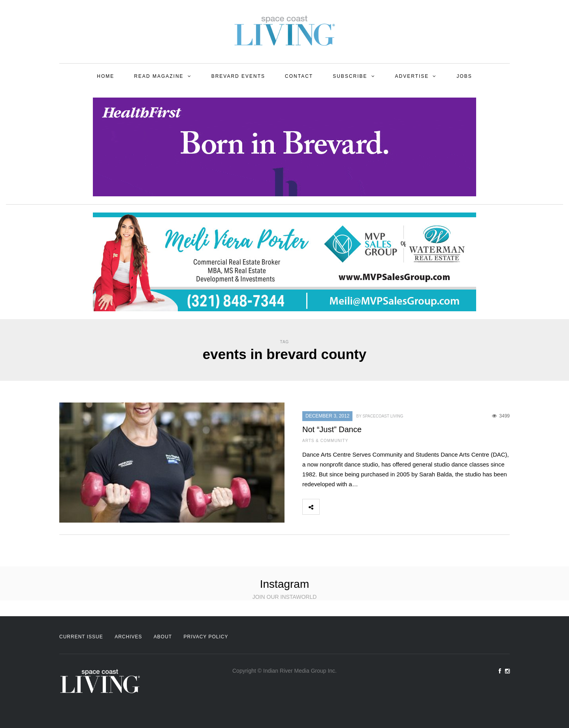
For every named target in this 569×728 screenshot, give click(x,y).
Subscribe (350, 76)
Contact (299, 76)
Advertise (412, 76)
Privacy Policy (206, 637)
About (163, 637)
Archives (128, 637)
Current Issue (81, 637)
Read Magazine (159, 76)
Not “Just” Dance (332, 429)
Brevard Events (238, 76)
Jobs (464, 76)
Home (106, 76)
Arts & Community (325, 441)
